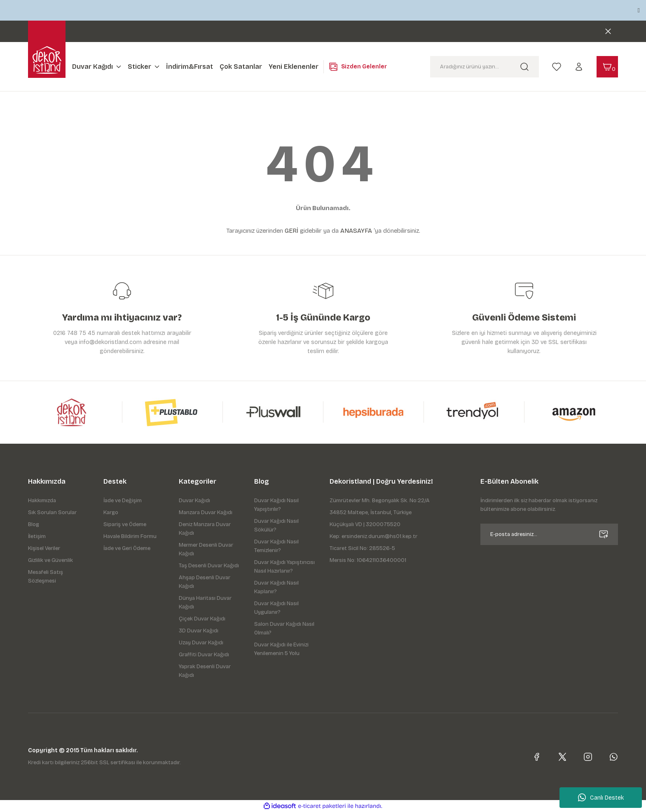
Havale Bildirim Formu (130, 536)
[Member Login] (579, 66)
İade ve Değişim (123, 501)
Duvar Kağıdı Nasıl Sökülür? (276, 525)
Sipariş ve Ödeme (125, 524)
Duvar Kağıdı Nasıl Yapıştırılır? (276, 505)
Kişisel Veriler (44, 548)
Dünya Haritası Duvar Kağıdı (205, 603)
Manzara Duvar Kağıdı (206, 512)
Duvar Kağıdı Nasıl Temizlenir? (276, 546)
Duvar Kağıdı (194, 501)
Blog (34, 524)
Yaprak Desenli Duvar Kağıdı (205, 671)
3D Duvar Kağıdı (199, 631)
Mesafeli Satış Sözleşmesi (46, 577)
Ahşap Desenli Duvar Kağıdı (205, 582)
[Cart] (607, 67)
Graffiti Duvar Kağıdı (204, 655)
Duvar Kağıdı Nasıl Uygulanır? (276, 608)
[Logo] (47, 60)
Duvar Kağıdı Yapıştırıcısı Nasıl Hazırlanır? (284, 567)
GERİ (291, 231)
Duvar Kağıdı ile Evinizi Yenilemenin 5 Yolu (281, 649)
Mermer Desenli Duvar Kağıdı (206, 549)
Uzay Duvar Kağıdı (201, 643)
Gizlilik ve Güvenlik (50, 560)
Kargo (111, 512)
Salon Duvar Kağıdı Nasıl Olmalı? (284, 628)
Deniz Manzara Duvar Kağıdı (205, 529)
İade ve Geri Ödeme (127, 548)
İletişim (37, 536)
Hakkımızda (42, 501)
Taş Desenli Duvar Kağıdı (209, 566)
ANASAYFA (356, 231)
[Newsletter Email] (549, 534)
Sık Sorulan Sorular (52, 512)
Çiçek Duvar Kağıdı (202, 619)
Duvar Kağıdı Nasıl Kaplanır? (276, 587)
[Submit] (604, 534)
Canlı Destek (601, 798)
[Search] (485, 67)
